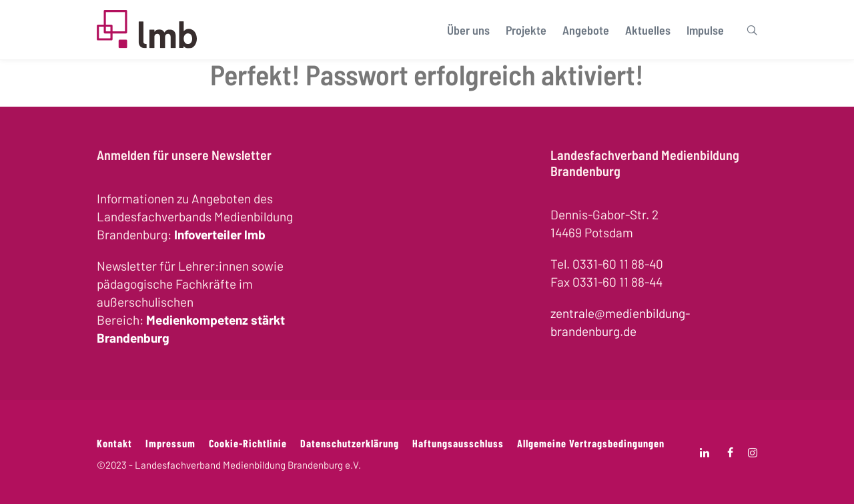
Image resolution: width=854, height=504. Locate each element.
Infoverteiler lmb (220, 234)
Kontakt (114, 443)
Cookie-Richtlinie (248, 443)
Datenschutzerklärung (350, 443)
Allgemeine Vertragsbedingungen (591, 443)
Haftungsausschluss (458, 443)
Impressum (170, 443)
